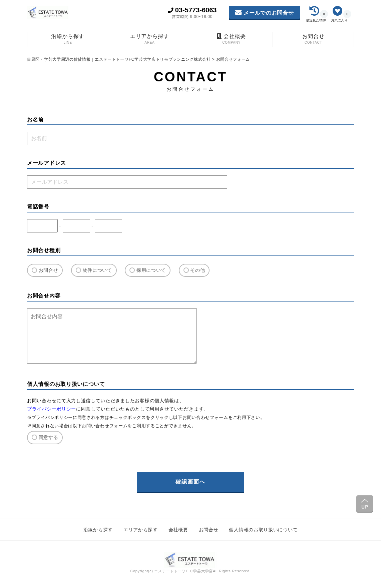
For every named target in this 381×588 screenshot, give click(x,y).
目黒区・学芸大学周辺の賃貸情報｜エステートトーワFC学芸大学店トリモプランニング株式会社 (120, 59)
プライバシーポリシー (52, 409)
